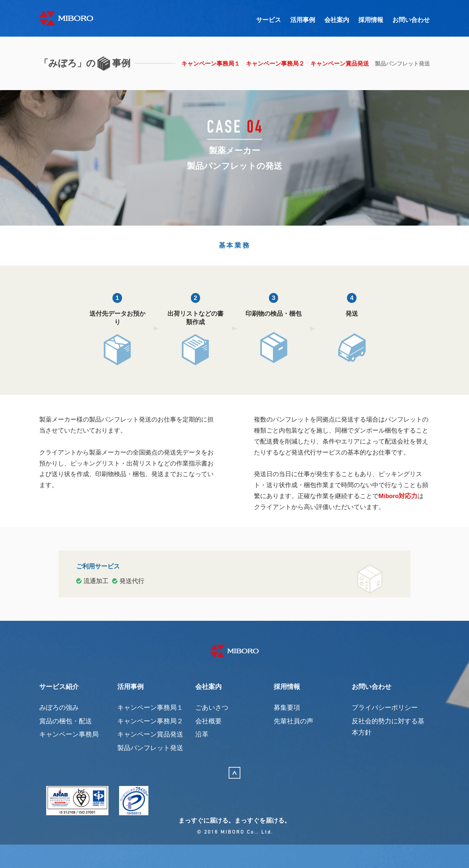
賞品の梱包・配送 (66, 743)
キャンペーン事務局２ (272, 64)
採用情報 (368, 20)
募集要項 (287, 730)
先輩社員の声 (293, 743)
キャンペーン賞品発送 (336, 64)
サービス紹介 (59, 709)
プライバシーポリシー (385, 730)
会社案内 (332, 20)
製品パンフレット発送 (150, 770)
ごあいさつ (212, 730)
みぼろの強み (59, 730)
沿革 (202, 757)
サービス (261, 20)
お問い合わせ (410, 20)
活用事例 (297, 20)
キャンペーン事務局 (69, 757)
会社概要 (208, 743)
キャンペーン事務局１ (207, 64)
